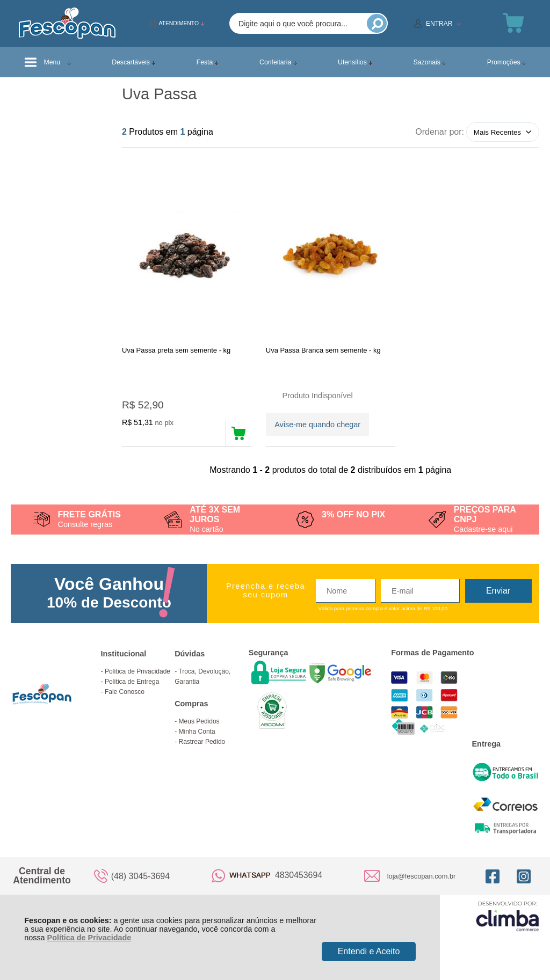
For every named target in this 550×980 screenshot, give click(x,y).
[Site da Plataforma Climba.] (508, 916)
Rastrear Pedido (202, 742)
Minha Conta (197, 732)
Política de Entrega (132, 682)
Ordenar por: (440, 132)
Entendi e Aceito (369, 951)
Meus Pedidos (199, 721)
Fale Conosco (125, 692)
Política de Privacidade (89, 938)
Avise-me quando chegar (317, 425)
